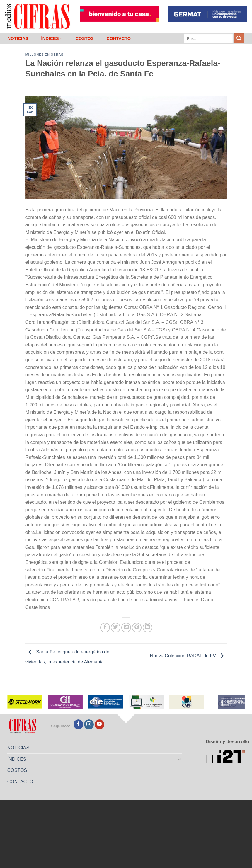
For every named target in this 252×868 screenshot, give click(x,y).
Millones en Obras (44, 55)
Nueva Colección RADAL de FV (188, 656)
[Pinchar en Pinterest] (137, 628)
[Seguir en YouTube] (99, 724)
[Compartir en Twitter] (116, 628)
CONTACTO (119, 38)
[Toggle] (180, 759)
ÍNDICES (52, 39)
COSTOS (85, 38)
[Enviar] (239, 38)
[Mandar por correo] (126, 628)
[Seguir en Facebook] (78, 724)
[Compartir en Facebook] (105, 628)
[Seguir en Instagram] (89, 724)
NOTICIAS (18, 38)
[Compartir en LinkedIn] (148, 628)
